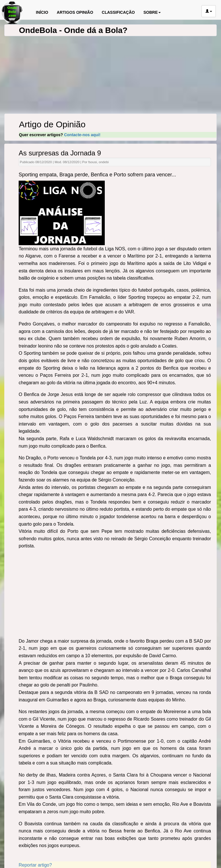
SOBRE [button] (152, 12)
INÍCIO (42, 12)
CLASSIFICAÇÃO (118, 12)
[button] (209, 11)
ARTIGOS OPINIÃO (75, 12)
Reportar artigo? (35, 865)
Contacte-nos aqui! (82, 135)
